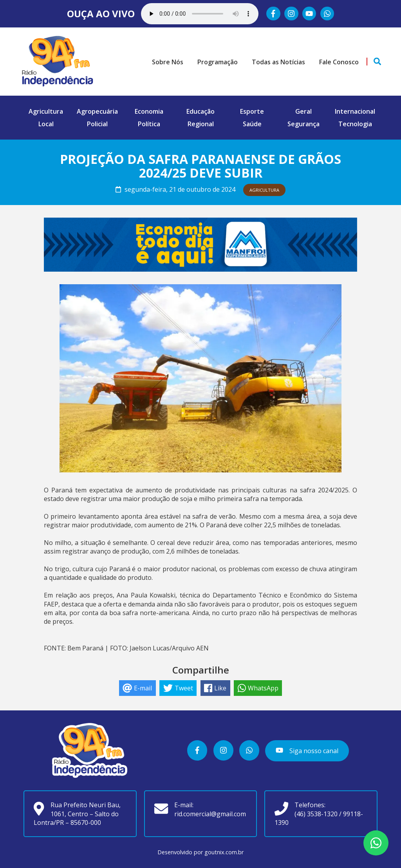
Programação (218, 62)
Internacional (355, 111)
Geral (303, 111)
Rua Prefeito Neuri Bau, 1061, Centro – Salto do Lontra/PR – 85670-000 (77, 814)
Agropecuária (97, 111)
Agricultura (46, 111)
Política (149, 124)
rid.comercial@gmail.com (210, 814)
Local (46, 124)
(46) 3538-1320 (316, 814)
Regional (201, 124)
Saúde (252, 124)
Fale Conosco (339, 62)
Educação (200, 111)
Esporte (252, 111)
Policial (97, 124)
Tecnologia (355, 124)
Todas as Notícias (278, 62)
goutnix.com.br (224, 852)
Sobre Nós (168, 62)
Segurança (303, 124)
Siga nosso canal (307, 751)
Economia (149, 111)
